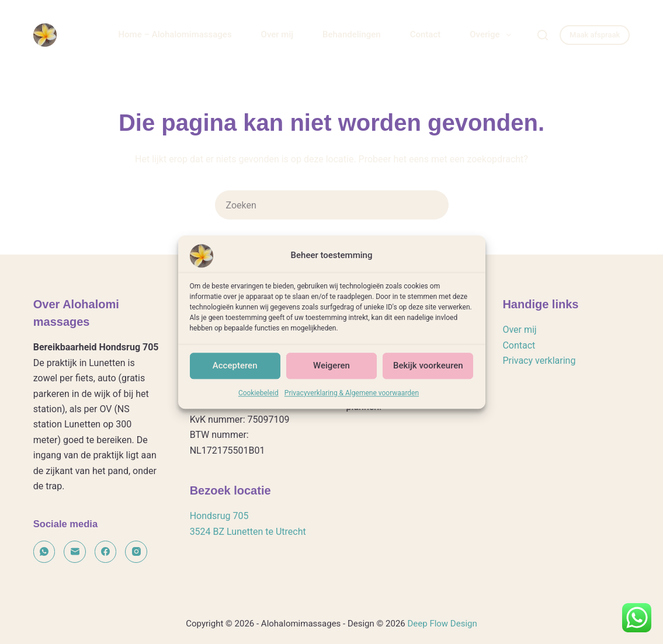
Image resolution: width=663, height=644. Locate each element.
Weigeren (331, 380)
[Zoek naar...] (317, 205)
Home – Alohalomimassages (175, 34)
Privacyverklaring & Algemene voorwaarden (352, 407)
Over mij (277, 34)
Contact (426, 34)
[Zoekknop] (434, 205)
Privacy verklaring (539, 361)
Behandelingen (352, 34)
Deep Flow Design (442, 624)
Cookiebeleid (258, 407)
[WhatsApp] (44, 552)
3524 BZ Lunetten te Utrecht (248, 532)
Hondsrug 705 (219, 516)
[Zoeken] (543, 35)
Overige (492, 35)
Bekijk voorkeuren (428, 380)
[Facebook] (106, 552)
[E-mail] (75, 552)
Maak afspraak (595, 35)
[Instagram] (136, 552)
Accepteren (235, 380)
